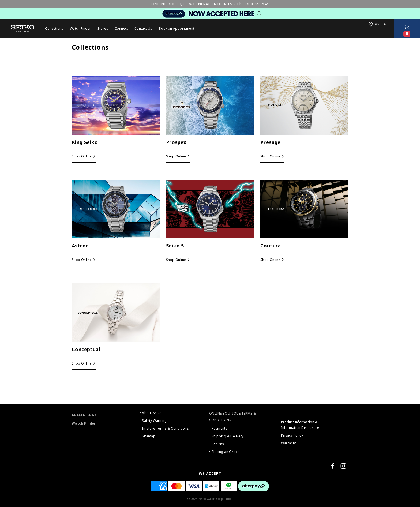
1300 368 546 (256, 4)
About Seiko (152, 413)
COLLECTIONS (84, 415)
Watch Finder (84, 423)
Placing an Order (225, 452)
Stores (103, 29)
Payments (220, 429)
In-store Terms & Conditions (165, 429)
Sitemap (149, 436)
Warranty (288, 443)
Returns (218, 444)
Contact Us (143, 29)
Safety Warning (154, 421)
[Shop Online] (407, 29)
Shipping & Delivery (228, 436)
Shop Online (82, 156)
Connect (121, 29)
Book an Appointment (177, 29)
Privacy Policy (292, 435)
